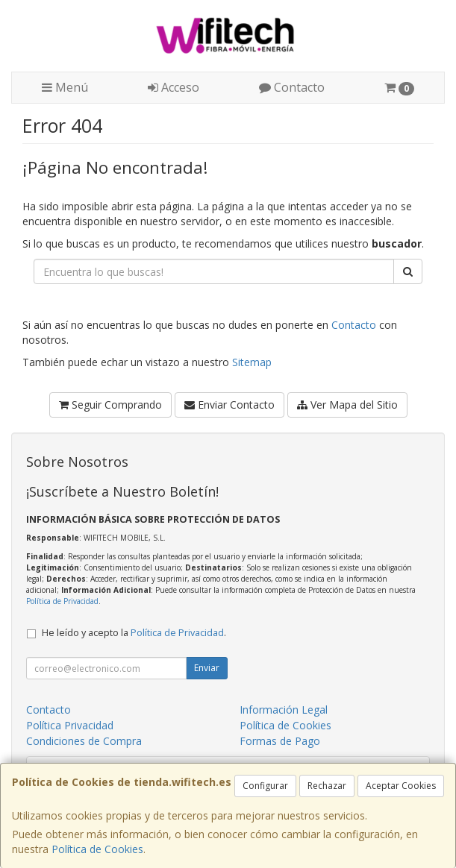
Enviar (207, 668)
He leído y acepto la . (134, 633)
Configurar (265, 786)
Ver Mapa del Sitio (347, 405)
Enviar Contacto (229, 405)
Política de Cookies (97, 849)
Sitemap (252, 362)
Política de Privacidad (62, 601)
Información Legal (284, 710)
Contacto (292, 87)
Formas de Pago (280, 741)
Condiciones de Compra (84, 741)
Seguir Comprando (110, 405)
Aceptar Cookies (401, 786)
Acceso (174, 87)
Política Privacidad (70, 725)
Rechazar (327, 786)
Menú (65, 87)
